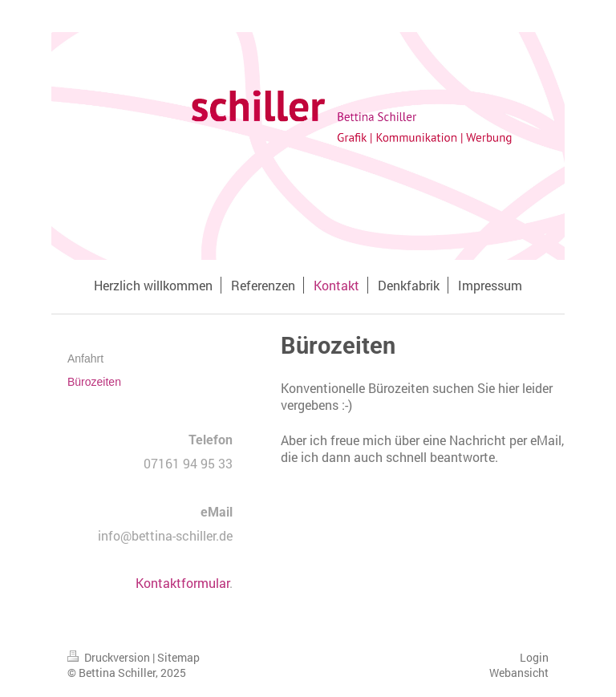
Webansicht (519, 673)
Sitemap (178, 657)
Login (534, 657)
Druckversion (110, 657)
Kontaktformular (182, 583)
